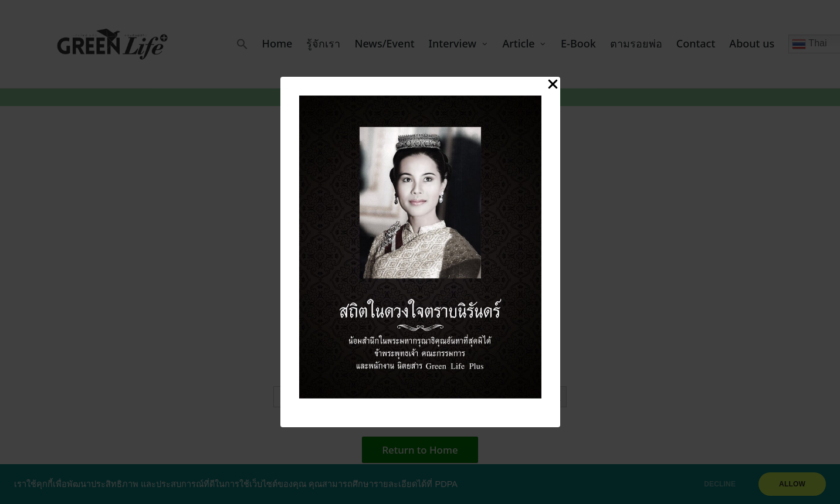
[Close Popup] (553, 85)
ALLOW (792, 484)
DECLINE (720, 484)
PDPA (446, 484)
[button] (242, 44)
